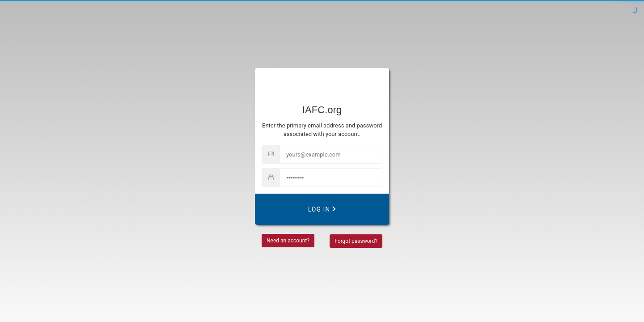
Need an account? (288, 241)
